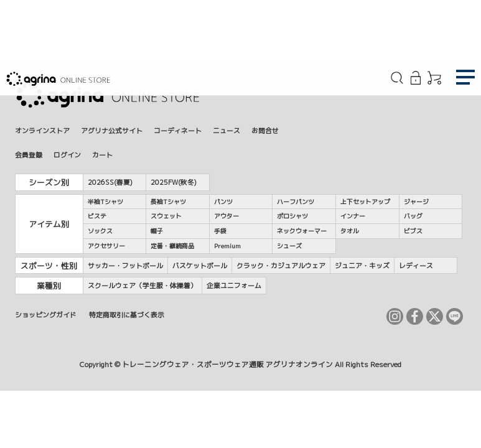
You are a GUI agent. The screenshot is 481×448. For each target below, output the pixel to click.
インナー (353, 216)
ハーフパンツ (296, 202)
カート (102, 155)
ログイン (67, 155)
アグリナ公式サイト (112, 130)
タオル (350, 231)
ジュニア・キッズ (362, 265)
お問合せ (265, 130)
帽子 (157, 231)
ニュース (226, 130)
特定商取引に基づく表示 (127, 315)
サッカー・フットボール (125, 265)
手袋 (220, 231)
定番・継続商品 (172, 246)
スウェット (166, 216)
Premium (227, 246)
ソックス (100, 231)
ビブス (413, 231)
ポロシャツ (292, 216)
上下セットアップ (365, 202)
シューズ (289, 246)
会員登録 (29, 155)
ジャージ (416, 202)
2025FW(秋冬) (174, 182)
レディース (416, 265)
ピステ (97, 216)
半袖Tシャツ (105, 202)
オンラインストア (42, 130)
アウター (226, 216)
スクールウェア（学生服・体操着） (142, 285)
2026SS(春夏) (110, 182)
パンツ (223, 202)
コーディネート (178, 130)
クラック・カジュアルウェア (281, 265)
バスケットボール (200, 265)
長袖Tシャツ (168, 202)
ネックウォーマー (302, 231)
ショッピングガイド (46, 315)
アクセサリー (106, 246)
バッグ (413, 216)
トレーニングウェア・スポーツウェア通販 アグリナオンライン (227, 365)
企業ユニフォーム (234, 285)
